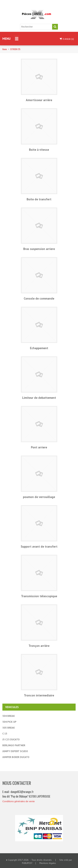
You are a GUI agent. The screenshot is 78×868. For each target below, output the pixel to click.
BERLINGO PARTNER (14, 745)
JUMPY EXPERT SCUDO (15, 751)
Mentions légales (48, 863)
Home (5, 49)
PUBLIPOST (27, 863)
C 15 (5, 733)
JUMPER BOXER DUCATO (16, 757)
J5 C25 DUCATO (11, 739)
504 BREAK (9, 716)
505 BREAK (9, 728)
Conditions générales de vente (19, 801)
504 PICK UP (9, 722)
